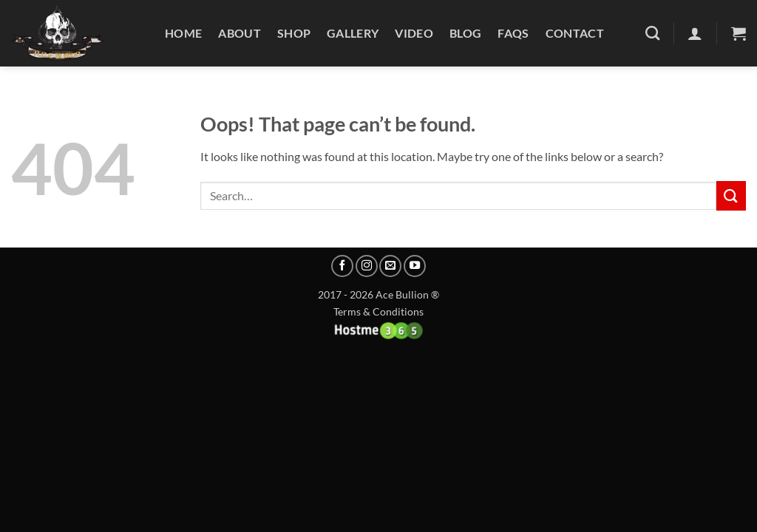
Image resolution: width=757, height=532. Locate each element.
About (240, 33)
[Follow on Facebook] (342, 266)
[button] (739, 33)
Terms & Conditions (378, 311)
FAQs (513, 33)
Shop (294, 33)
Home (183, 33)
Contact (575, 33)
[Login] (695, 33)
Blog (465, 33)
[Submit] (731, 195)
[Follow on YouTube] (415, 266)
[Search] (652, 33)
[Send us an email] (390, 266)
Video (414, 33)
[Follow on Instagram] (367, 266)
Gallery (353, 33)
